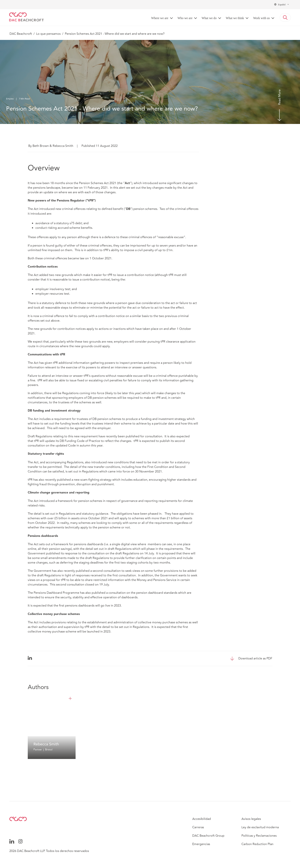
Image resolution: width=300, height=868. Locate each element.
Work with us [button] (261, 18)
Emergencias (201, 844)
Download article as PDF (255, 658)
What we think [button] (235, 18)
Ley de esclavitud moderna (260, 827)
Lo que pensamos (48, 34)
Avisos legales (251, 819)
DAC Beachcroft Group (208, 836)
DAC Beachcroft (21, 34)
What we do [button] (209, 18)
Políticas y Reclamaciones (259, 836)
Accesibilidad (202, 819)
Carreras (198, 827)
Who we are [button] (185, 18)
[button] (285, 18)
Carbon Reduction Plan (257, 844)
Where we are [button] (160, 18)
